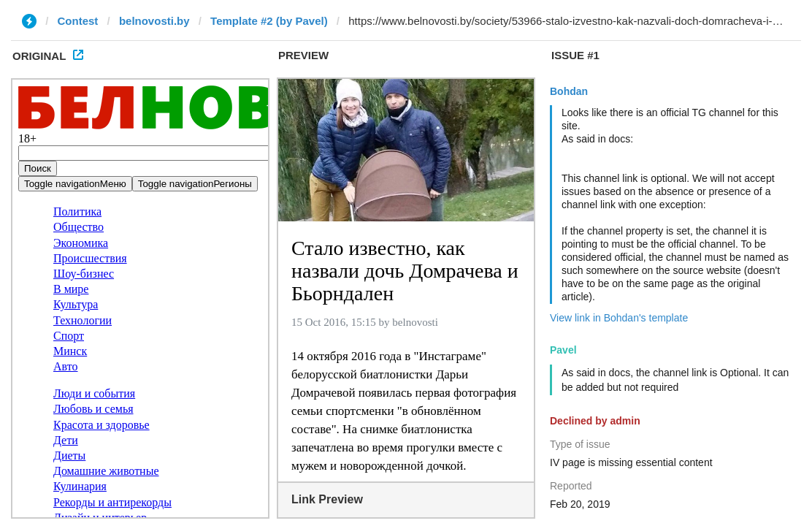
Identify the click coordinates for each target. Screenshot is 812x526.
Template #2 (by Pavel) (269, 21)
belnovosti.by (154, 21)
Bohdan (569, 91)
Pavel (563, 350)
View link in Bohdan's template (619, 318)
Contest (78, 21)
